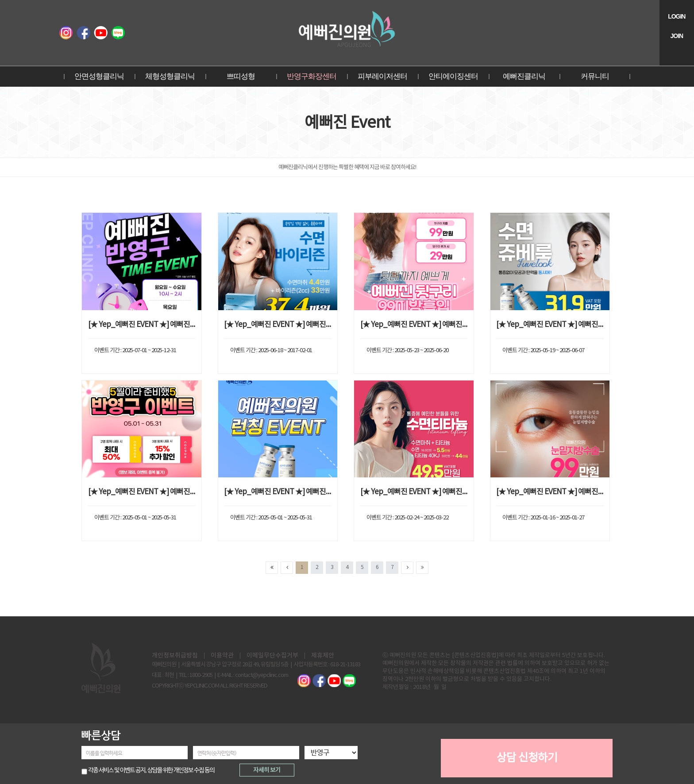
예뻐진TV (101, 33)
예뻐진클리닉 (524, 76)
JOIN (677, 36)
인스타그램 (66, 33)
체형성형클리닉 (170, 76)
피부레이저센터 (382, 76)
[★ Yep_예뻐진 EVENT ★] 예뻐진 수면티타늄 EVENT (414, 492)
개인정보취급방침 (175, 656)
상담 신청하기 (527, 758)
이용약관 (222, 656)
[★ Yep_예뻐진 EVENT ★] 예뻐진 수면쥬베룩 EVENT (550, 325)
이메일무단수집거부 (272, 656)
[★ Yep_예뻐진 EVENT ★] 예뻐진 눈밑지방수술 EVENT (550, 492)
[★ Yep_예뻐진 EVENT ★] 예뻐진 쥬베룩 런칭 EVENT (278, 492)
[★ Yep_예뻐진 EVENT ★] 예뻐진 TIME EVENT (142, 325)
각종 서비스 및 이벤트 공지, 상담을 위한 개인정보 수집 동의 (151, 770)
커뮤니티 (595, 76)
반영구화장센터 (312, 76)
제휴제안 (323, 656)
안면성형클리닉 (99, 76)
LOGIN (677, 16)
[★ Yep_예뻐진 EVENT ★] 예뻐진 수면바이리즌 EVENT (278, 325)
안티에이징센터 (453, 76)
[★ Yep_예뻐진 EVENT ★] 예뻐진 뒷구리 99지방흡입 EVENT (414, 325)
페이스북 (83, 33)
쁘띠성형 (241, 76)
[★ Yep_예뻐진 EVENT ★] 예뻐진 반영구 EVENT (142, 492)
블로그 (118, 33)
